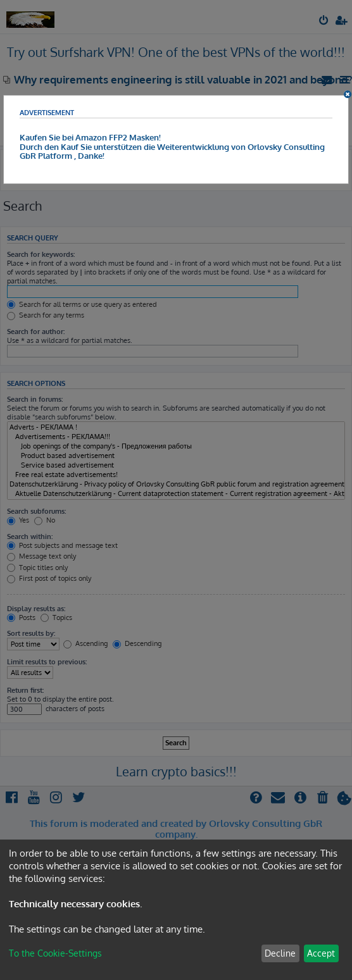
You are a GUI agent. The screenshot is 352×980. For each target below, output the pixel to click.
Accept (321, 953)
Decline (280, 953)
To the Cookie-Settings (55, 953)
